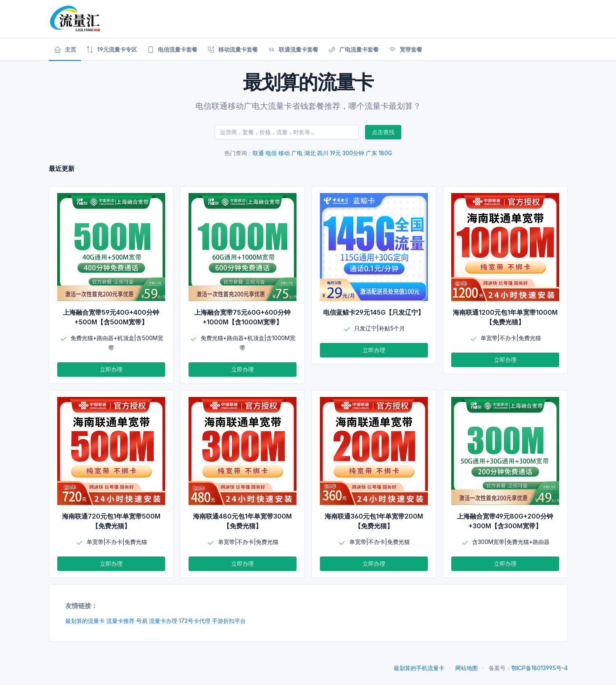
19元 (335, 153)
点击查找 (383, 132)
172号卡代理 (195, 621)
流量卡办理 (163, 621)
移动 (284, 153)
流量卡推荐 (120, 621)
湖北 (310, 153)
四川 (323, 153)
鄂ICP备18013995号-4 (539, 668)
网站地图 (467, 668)
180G (385, 153)
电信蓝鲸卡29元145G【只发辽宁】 (374, 312)
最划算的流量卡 (85, 621)
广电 (297, 153)
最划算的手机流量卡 (419, 668)
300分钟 (353, 153)
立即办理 (111, 369)
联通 (258, 153)
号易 (142, 621)
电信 (271, 153)
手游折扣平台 (229, 621)
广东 (371, 153)
